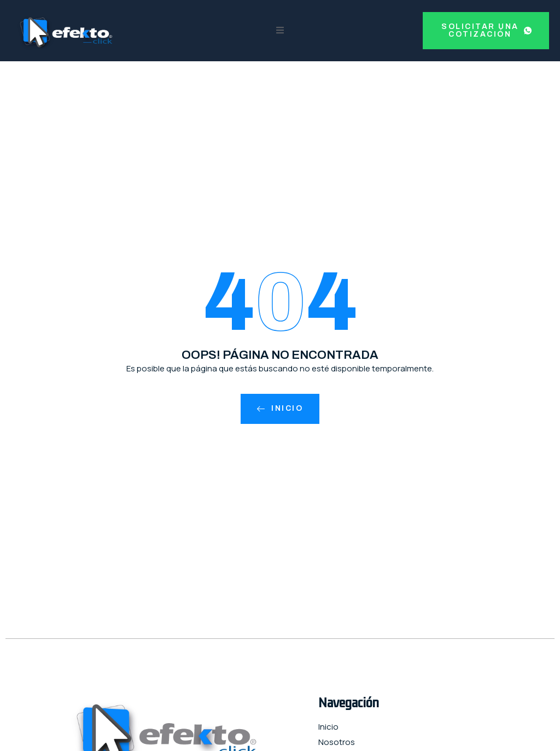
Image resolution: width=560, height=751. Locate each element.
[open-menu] (280, 31)
